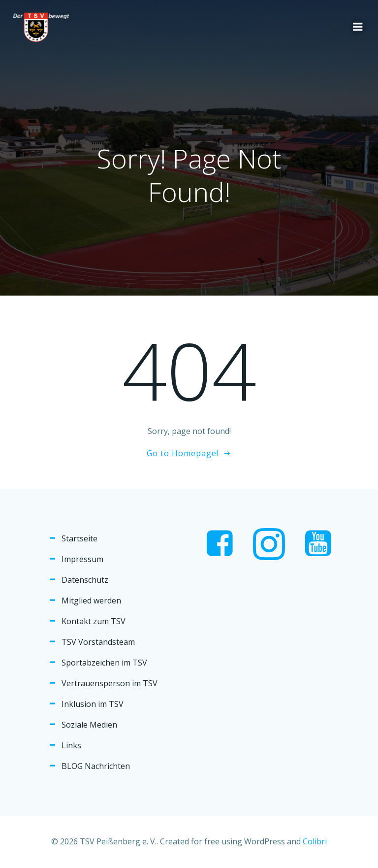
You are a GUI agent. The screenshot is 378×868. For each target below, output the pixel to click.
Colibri (315, 841)
